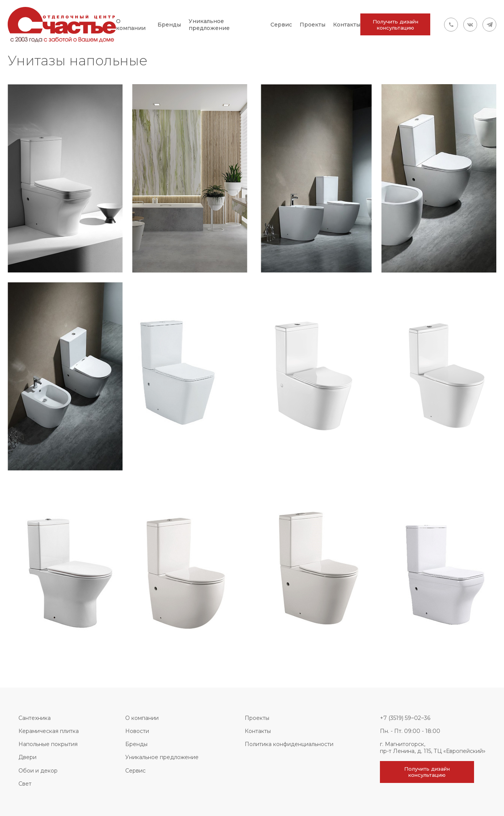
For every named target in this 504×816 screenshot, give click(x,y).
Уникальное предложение (209, 25)
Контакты (347, 25)
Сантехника (35, 718)
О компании (131, 25)
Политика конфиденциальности (289, 744)
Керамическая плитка (49, 731)
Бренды (169, 25)
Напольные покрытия (48, 744)
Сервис (281, 25)
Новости (137, 731)
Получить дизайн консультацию (395, 25)
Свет (25, 784)
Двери (27, 757)
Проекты (313, 25)
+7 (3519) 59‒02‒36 (405, 718)
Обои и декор (38, 771)
